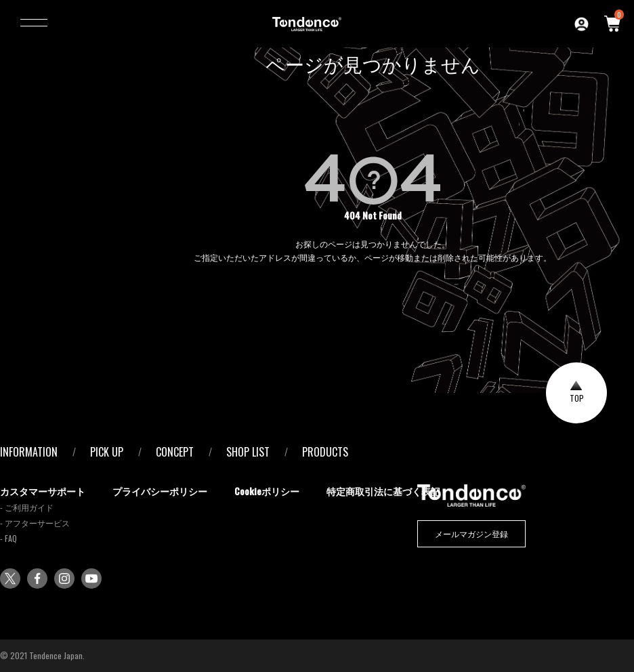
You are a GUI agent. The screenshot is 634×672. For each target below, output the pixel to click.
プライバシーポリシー (160, 491)
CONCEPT (175, 452)
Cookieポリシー (267, 491)
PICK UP (107, 452)
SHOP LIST (248, 452)
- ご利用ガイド (27, 507)
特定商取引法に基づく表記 (383, 491)
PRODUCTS (325, 452)
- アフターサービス (35, 523)
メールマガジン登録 (471, 533)
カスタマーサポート (43, 491)
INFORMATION (29, 452)
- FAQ (8, 538)
